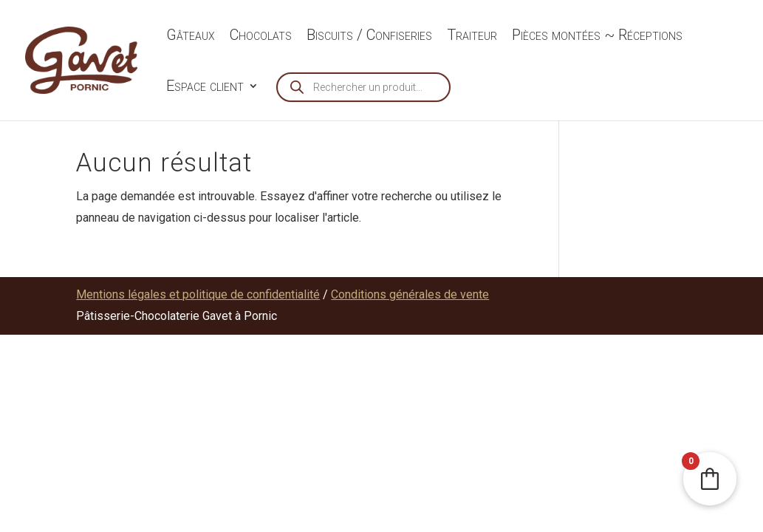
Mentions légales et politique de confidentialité (198, 294)
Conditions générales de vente (410, 294)
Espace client (205, 88)
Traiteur (472, 37)
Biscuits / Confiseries (369, 37)
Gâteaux (191, 37)
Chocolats (261, 37)
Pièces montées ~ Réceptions (597, 37)
